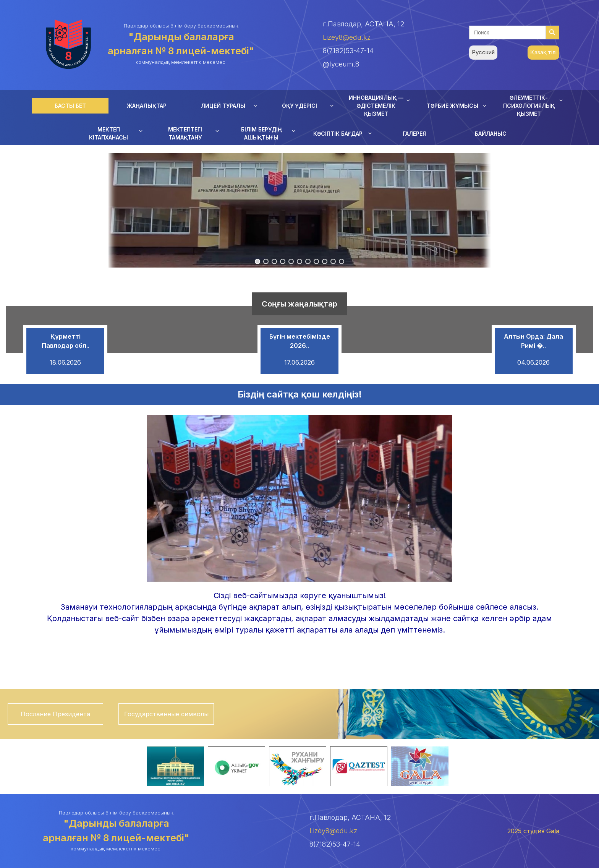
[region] (299, 210)
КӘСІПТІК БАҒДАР (338, 134)
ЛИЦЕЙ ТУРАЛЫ (223, 106)
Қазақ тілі (543, 52)
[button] (257, 261)
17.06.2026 (299, 362)
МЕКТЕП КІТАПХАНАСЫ (108, 133)
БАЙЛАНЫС (491, 134)
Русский (483, 52)
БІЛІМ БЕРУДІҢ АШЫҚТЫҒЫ (261, 133)
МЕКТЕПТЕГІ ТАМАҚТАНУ (185, 133)
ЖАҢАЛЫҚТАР (147, 106)
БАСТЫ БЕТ (70, 106)
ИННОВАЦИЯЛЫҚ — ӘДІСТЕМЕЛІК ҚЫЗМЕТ (376, 106)
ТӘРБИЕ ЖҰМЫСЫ (452, 106)
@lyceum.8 (341, 64)
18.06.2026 (65, 362)
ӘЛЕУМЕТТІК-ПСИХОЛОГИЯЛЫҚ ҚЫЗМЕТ (529, 106)
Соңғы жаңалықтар (299, 304)
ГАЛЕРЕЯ (414, 134)
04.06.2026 (533, 362)
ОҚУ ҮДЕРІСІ (299, 106)
